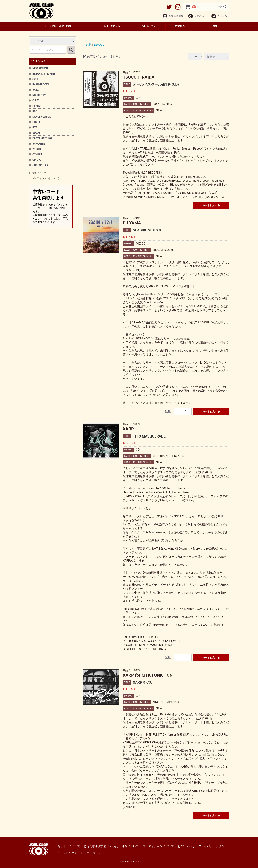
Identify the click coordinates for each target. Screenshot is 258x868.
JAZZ (35, 90)
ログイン (219, 16)
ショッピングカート (70, 853)
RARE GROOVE (41, 84)
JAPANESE (39, 144)
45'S (35, 127)
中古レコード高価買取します (51, 207)
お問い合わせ (186, 846)
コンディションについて (45, 178)
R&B (35, 111)
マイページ (94, 853)
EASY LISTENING (42, 138)
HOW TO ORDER (110, 26)
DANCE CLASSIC (42, 117)
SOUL (36, 79)
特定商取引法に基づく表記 (101, 846)
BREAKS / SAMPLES (44, 74)
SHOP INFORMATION (57, 26)
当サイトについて (69, 846)
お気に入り (197, 16)
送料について (39, 173)
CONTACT (181, 26)
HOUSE (36, 122)
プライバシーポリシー (213, 846)
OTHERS (37, 154)
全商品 (87, 45)
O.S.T (35, 101)
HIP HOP (37, 106)
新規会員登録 (173, 16)
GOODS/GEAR (40, 165)
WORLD (37, 149)
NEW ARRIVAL (41, 68)
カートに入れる (211, 205)
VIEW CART (150, 26)
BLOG (213, 26)
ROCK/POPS (39, 95)
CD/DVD (37, 160)
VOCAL (36, 133)
